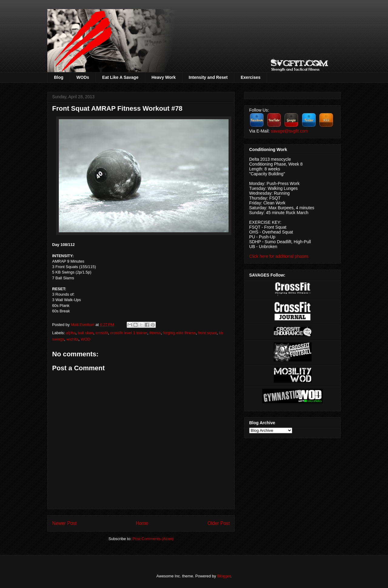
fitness (155, 333)
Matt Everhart (83, 325)
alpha (71, 333)
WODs (83, 77)
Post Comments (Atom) (153, 539)
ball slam (86, 333)
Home (142, 523)
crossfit (102, 333)
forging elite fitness (179, 333)
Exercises (251, 77)
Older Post (219, 523)
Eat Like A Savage (120, 77)
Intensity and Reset (208, 77)
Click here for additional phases (279, 256)
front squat (207, 333)
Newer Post (64, 523)
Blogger (224, 576)
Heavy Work (164, 77)
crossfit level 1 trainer (129, 333)
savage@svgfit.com (289, 131)
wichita (72, 339)
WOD (85, 339)
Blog (59, 77)
